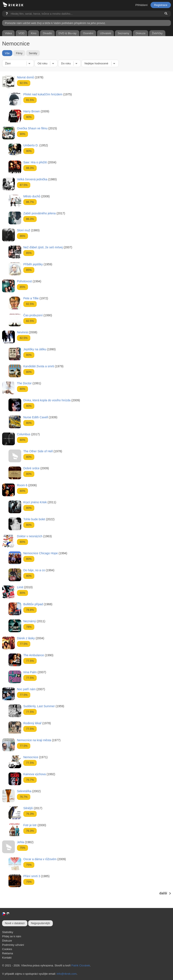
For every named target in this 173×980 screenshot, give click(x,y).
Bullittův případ (33, 604)
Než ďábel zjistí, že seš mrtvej (43, 247)
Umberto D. (31, 145)
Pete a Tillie (31, 298)
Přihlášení (141, 5)
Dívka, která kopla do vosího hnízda (47, 400)
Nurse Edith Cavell (36, 417)
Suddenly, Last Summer (39, 706)
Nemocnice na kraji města (34, 740)
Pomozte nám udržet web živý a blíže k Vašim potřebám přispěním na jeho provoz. (55, 23)
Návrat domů (25, 77)
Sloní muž (24, 230)
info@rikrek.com (67, 974)
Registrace (161, 5)
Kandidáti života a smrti (39, 366)
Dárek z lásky (26, 638)
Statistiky (8, 932)
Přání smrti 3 (32, 876)
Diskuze (7, 941)
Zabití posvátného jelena (40, 213)
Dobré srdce (31, 468)
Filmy (19, 53)
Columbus (24, 434)
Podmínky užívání (13, 945)
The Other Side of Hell (38, 451)
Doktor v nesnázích (30, 536)
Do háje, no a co (34, 570)
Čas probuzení (33, 315)
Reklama (8, 953)
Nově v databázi (15, 923)
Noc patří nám (26, 689)
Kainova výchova (35, 774)
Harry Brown (32, 111)
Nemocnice (31, 757)
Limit (20, 587)
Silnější (28, 808)
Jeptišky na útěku (35, 349)
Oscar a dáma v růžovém (40, 859)
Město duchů (32, 196)
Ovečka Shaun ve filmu (32, 128)
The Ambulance (34, 655)
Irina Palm (30, 672)
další (165, 893)
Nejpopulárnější (40, 923)
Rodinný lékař (32, 723)
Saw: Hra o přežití (35, 162)
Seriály (33, 53)
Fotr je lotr (30, 825)
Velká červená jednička (32, 179)
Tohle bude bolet (34, 519)
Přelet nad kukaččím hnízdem (43, 94)
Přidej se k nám (12, 936)
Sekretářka (24, 791)
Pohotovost (24, 281)
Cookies (7, 949)
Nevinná (22, 332)
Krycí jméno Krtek (35, 502)
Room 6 (22, 485)
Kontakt (7, 958)
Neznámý (30, 621)
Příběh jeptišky (33, 264)
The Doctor (24, 383)
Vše (7, 53)
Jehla (20, 842)
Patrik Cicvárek (81, 965)
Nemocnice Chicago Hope (41, 553)
